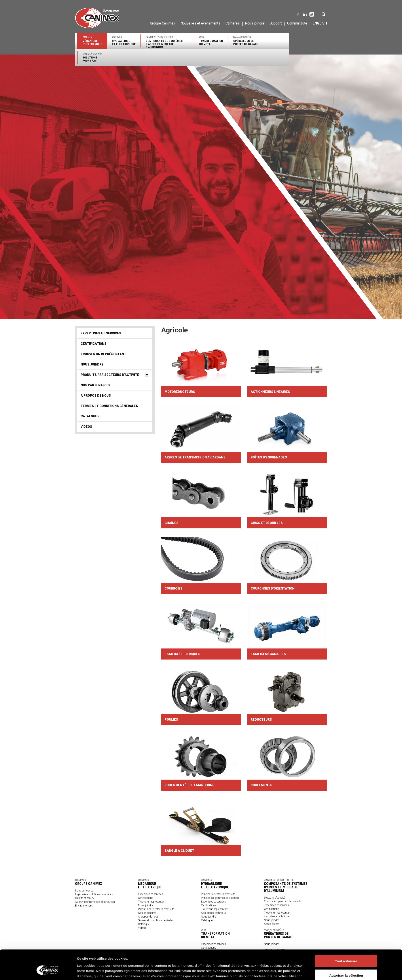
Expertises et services (101, 333)
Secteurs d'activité (274, 898)
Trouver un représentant (103, 354)
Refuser (346, 966)
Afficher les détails (262, 971)
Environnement (84, 906)
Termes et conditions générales (109, 406)
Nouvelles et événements (200, 23)
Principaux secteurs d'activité (218, 894)
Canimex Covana (92, 57)
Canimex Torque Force (167, 42)
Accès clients (272, 924)
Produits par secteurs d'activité (110, 375)
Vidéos (86, 427)
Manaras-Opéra (246, 41)
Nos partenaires (95, 385)
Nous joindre (255, 23)
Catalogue (90, 416)
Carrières (233, 23)
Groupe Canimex (163, 23)
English (320, 23)
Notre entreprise (84, 891)
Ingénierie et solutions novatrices (94, 894)
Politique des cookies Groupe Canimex (211, 957)
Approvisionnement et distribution (95, 902)
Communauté (297, 23)
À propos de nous (96, 396)
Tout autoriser (346, 937)
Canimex (92, 41)
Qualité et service (85, 898)
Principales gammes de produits (220, 898)
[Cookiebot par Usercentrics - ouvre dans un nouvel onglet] (48, 971)
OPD (211, 41)
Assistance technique (214, 913)
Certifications (94, 344)
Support (276, 23)
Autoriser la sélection (346, 951)
